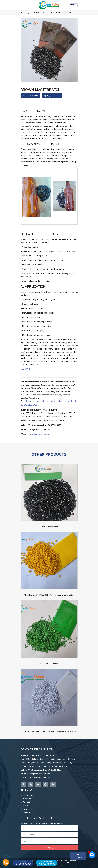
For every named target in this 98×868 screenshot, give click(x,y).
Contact (25, 813)
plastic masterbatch (67, 401)
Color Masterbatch (45, 13)
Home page (25, 13)
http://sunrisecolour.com (40, 434)
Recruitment (27, 809)
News (25, 806)
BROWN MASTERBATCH (62, 13)
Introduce (26, 799)
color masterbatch (29, 404)
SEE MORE (25, 369)
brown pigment (33, 401)
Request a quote (52, 96)
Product (34, 13)
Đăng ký (49, 848)
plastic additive (49, 401)
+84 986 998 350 (30, 96)
